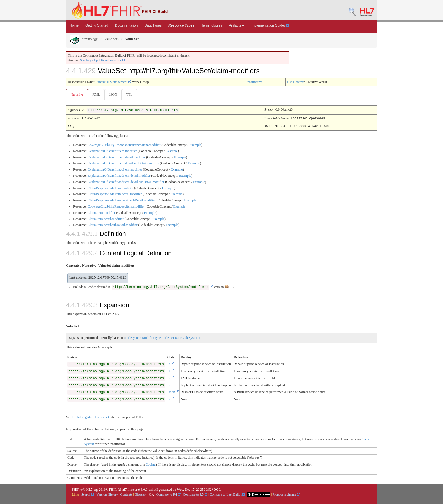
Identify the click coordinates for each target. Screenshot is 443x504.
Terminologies (212, 25)
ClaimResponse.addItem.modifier (110, 188)
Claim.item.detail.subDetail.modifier (113, 225)
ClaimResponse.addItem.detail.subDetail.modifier (122, 200)
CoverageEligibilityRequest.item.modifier (116, 206)
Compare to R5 (195, 494)
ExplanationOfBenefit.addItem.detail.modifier (119, 175)
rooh (174, 392)
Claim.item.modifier (101, 212)
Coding (150, 464)
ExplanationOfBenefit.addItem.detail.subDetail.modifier (126, 182)
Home (74, 25)
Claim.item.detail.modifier (106, 219)
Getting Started (97, 25)
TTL (131, 94)
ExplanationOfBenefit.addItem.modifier (115, 169)
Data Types (153, 25)
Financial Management (114, 82)
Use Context (296, 82)
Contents (126, 494)
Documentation (126, 25)
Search (88, 494)
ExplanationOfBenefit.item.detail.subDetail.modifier (123, 163)
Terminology (84, 39)
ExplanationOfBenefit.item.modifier (112, 151)
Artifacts (236, 25)
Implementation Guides (270, 25)
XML (97, 94)
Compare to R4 (168, 494)
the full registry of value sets (91, 417)
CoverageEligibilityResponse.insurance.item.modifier (124, 145)
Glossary (141, 494)
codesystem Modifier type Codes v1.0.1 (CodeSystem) (164, 337)
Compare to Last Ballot (227, 494)
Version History (107, 494)
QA (152, 494)
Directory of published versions (102, 60)
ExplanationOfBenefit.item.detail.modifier (116, 157)
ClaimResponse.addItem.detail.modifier (115, 194)
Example (195, 145)
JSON (114, 94)
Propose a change (286, 494)
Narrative (77, 94)
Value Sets (111, 39)
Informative (254, 82)
